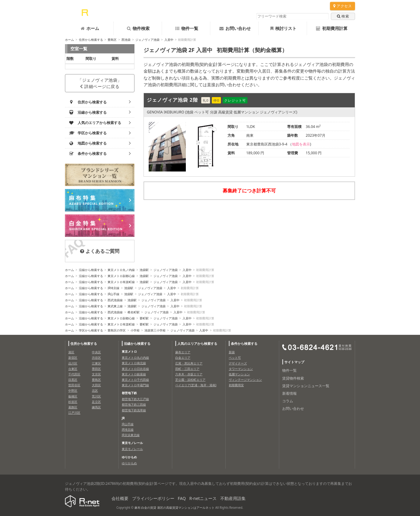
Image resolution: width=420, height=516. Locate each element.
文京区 (96, 374)
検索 (343, 16)
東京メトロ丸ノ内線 (121, 270)
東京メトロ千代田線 (135, 380)
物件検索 (138, 28)
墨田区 (96, 369)
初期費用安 (236, 385)
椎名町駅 (134, 312)
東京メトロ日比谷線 (135, 369)
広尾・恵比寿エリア (189, 363)
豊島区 (112, 40)
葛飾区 (73, 407)
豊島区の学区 (117, 330)
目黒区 (73, 380)
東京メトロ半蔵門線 (135, 385)
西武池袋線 (115, 300)
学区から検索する (91, 330)
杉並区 (73, 402)
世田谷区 (74, 385)
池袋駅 (144, 270)
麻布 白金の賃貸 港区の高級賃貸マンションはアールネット (174, 508)
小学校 (135, 330)
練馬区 (96, 407)
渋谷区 (96, 358)
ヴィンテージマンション (245, 380)
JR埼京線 (113, 288)
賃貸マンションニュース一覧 (306, 386)
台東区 (73, 369)
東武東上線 (115, 306)
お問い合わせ (235, 28)
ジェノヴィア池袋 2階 (172, 100)
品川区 (73, 363)
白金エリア (183, 358)
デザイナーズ (238, 363)
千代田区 (74, 374)
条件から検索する (244, 343)
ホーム (90, 28)
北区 (95, 390)
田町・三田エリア (187, 369)
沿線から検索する (91, 270)
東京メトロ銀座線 (134, 374)
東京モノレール (132, 449)
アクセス (342, 6)
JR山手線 (113, 294)
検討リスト (283, 28)
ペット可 (235, 358)
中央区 (96, 352)
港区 (71, 352)
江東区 (96, 363)
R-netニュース (203, 498)
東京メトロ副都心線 (121, 276)
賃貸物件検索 (293, 378)
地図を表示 (301, 144)
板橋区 (73, 396)
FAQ (182, 498)
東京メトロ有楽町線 (121, 282)
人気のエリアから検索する (197, 343)
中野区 (73, 390)
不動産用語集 (233, 498)
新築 (232, 352)
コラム (288, 401)
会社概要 (120, 498)
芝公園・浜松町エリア (190, 380)
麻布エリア (183, 352)
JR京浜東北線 (131, 435)
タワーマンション (241, 369)
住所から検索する (91, 40)
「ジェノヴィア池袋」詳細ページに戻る (100, 83)
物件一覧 (187, 28)
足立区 (96, 402)
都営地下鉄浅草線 (134, 410)
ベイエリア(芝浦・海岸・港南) (196, 385)
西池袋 (126, 40)
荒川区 (96, 396)
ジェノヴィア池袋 (147, 40)
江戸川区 (74, 413)
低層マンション (239, 374)
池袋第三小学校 (155, 330)
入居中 (169, 40)
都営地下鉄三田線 (134, 404)
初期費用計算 (332, 28)
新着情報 (289, 393)
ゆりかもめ (129, 463)
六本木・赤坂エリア (189, 374)
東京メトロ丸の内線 (135, 358)
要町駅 (144, 318)
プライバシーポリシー (153, 498)
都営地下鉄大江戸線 (135, 399)
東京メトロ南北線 (134, 363)
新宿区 (73, 358)
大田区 (96, 385)
